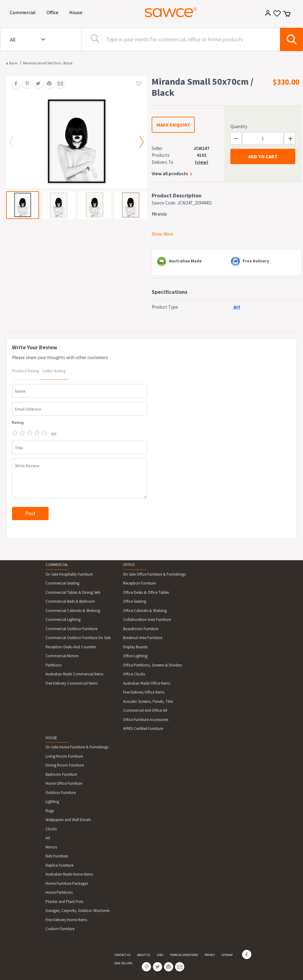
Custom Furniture (60, 929)
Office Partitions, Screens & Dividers (152, 665)
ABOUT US (144, 955)
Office (54, 12)
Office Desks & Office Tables (146, 592)
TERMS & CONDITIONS (184, 955)
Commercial (24, 12)
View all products (170, 174)
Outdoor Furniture (61, 793)
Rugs (50, 811)
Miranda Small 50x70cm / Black (48, 63)
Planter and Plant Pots (64, 902)
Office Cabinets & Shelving (145, 611)
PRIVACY (210, 955)
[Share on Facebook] (14, 84)
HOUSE (51, 738)
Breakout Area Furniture (143, 638)
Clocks (51, 829)
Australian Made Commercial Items (74, 674)
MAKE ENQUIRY (173, 125)
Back (13, 63)
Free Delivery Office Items (144, 692)
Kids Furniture (57, 856)
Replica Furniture (60, 865)
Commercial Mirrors (62, 656)
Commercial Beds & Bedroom (70, 601)
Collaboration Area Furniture (147, 620)
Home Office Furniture (64, 783)
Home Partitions (59, 892)
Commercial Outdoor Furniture (71, 629)
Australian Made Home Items (69, 874)
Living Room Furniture (64, 756)
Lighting (52, 802)
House (77, 12)
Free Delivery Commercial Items (72, 683)
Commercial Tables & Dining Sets (73, 592)
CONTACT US (122, 955)
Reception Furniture (139, 583)
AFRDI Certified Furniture (143, 729)
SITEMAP (227, 955)
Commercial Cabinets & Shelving (73, 611)
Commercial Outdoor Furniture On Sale (78, 638)
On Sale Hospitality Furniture (69, 574)
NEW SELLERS (123, 963)
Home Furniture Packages (67, 883)
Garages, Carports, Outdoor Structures (78, 911)
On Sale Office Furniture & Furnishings (154, 574)
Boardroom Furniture (141, 629)
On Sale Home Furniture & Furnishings (77, 747)
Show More (162, 234)
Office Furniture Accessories (146, 720)
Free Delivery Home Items (66, 920)
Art (48, 838)
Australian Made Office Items (147, 683)
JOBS (160, 955)
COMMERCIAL (57, 565)
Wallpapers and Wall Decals (68, 820)
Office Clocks (134, 674)
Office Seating (135, 601)
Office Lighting (135, 656)
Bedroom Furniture (61, 774)
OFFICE (129, 565)
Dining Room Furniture (65, 765)
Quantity (239, 126)
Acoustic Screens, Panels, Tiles (148, 701)
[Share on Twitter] (36, 84)
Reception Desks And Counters (71, 647)
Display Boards (135, 647)
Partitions (54, 665)
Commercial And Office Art (145, 710)
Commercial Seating (62, 583)
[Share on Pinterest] (25, 84)
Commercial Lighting (63, 620)
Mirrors (51, 847)
